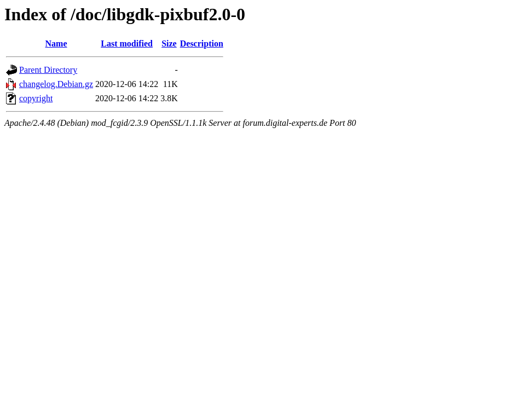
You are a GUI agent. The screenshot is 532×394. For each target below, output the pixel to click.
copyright (36, 98)
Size (169, 44)
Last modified (127, 44)
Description (202, 44)
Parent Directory (48, 70)
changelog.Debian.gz (56, 84)
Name (56, 44)
